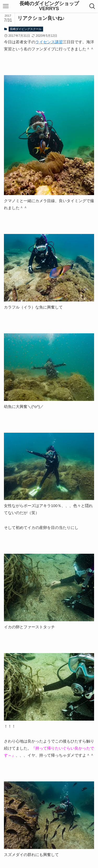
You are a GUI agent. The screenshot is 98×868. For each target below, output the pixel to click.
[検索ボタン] (92, 6)
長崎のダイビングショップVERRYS (49, 6)
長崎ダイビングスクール (26, 29)
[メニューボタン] (6, 6)
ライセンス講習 (49, 42)
